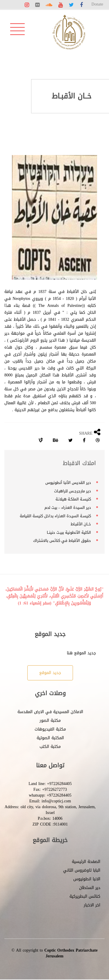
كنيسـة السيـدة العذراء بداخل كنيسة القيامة (55, 516)
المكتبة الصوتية (50, 738)
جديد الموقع (50, 673)
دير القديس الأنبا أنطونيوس (68, 483)
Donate (97, 4)
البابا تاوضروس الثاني (82, 870)
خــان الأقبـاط (81, 524)
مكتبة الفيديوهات (50, 729)
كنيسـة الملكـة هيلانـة (73, 499)
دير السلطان (90, 888)
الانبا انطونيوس (87, 879)
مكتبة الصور (50, 721)
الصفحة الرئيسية (86, 862)
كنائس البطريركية (85, 896)
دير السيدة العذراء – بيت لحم (68, 508)
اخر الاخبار (92, 905)
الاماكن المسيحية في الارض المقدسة (50, 712)
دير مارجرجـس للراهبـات (73, 491)
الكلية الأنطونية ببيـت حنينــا (69, 532)
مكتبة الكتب (50, 747)
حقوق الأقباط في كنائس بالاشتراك (62, 541)
